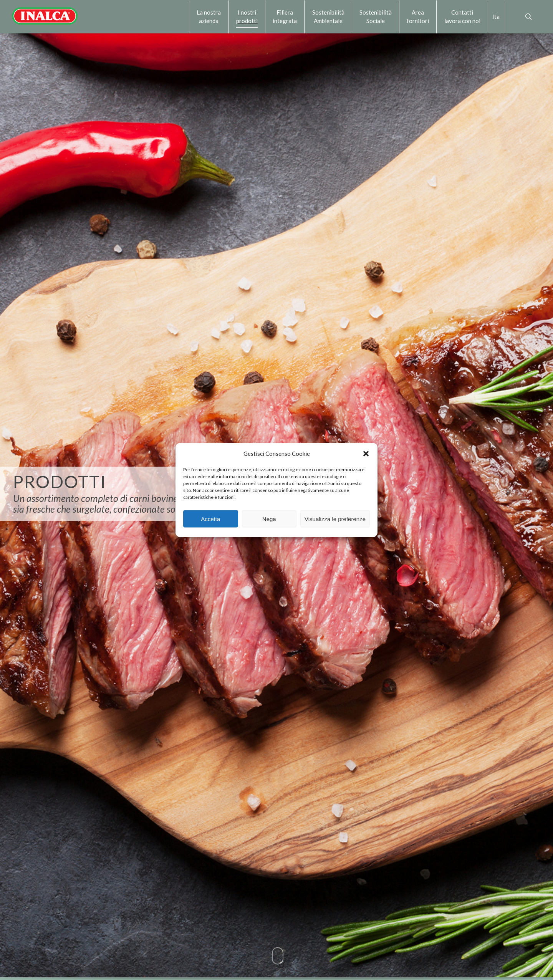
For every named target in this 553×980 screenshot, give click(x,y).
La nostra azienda (209, 17)
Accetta (210, 519)
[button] (366, 454)
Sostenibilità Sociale (376, 17)
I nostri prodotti (247, 17)
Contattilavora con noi (462, 17)
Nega (269, 519)
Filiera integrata (285, 17)
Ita (496, 17)
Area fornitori (418, 17)
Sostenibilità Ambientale (328, 17)
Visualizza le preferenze (335, 519)
